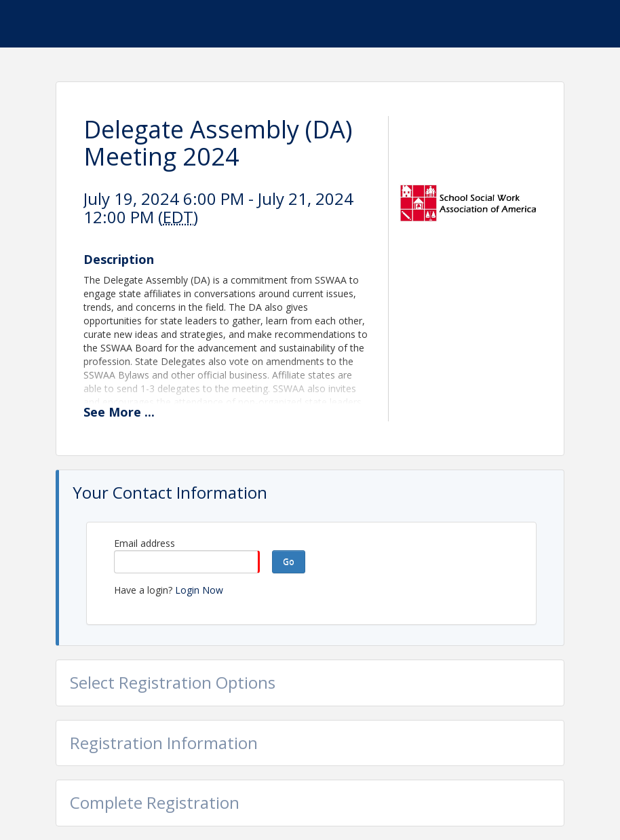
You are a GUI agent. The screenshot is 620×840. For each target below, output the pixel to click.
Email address (144, 543)
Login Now (199, 590)
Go (289, 561)
